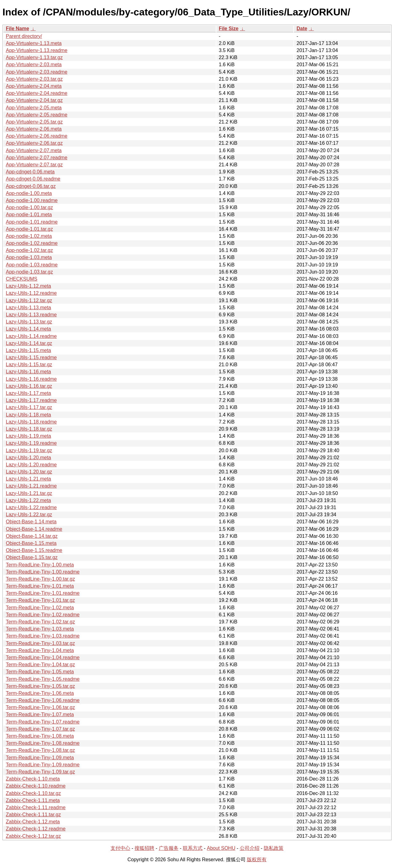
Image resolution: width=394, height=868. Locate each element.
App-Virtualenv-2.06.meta (34, 129)
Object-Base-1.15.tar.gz (32, 557)
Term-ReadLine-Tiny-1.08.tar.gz (40, 750)
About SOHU (221, 848)
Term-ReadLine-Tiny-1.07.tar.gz (40, 729)
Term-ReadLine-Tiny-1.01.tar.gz (40, 600)
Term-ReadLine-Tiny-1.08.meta (40, 736)
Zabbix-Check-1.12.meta (33, 822)
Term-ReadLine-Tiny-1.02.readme (43, 615)
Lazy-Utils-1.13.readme (31, 315)
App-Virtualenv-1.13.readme (37, 50)
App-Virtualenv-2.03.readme (37, 72)
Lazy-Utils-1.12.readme (31, 293)
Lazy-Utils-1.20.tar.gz (29, 472)
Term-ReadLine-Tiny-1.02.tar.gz (40, 622)
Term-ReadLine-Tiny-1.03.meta (40, 629)
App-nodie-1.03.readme (32, 265)
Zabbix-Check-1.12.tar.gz (33, 836)
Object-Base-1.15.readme (34, 550)
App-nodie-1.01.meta (29, 215)
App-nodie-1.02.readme (32, 243)
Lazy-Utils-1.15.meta (28, 350)
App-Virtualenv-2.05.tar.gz (34, 122)
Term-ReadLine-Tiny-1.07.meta (40, 714)
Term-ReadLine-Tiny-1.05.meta (40, 672)
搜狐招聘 (144, 848)
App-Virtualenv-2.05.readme (37, 115)
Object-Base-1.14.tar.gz (32, 536)
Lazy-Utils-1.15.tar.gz (29, 365)
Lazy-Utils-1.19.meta (28, 436)
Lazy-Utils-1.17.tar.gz (29, 407)
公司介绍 (250, 848)
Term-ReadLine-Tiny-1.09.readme (43, 765)
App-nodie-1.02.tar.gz (29, 250)
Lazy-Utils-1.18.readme (31, 422)
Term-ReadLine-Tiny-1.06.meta (40, 693)
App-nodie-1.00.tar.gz (29, 207)
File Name (18, 28)
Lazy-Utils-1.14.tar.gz (29, 343)
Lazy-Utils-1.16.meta (28, 372)
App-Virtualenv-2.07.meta (34, 150)
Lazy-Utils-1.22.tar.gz (29, 515)
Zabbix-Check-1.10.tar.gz (33, 793)
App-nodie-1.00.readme (32, 200)
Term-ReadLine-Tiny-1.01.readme (43, 593)
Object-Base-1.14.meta (31, 522)
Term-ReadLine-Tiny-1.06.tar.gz (40, 707)
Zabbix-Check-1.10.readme (36, 786)
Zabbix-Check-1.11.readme (36, 807)
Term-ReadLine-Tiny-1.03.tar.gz (40, 643)
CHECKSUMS (22, 279)
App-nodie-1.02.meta (29, 236)
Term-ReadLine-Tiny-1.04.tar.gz (40, 665)
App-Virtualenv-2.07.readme (37, 158)
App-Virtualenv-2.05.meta (34, 108)
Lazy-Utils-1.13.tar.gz (29, 322)
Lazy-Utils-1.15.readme (31, 357)
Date (302, 28)
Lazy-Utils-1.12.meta (28, 286)
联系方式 (193, 848)
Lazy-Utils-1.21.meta (28, 479)
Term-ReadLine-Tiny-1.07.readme (43, 722)
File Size (229, 28)
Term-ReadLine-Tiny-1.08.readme (43, 743)
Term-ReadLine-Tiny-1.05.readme (43, 679)
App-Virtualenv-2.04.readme (37, 93)
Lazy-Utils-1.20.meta (28, 458)
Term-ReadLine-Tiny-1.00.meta (40, 565)
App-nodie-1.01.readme (32, 222)
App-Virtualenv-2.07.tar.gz (34, 165)
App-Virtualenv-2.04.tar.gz (34, 100)
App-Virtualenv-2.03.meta (34, 65)
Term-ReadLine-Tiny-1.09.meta (40, 758)
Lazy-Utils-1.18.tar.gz (29, 429)
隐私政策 (274, 848)
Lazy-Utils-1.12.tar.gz (29, 300)
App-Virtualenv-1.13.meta (34, 43)
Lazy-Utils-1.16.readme (31, 379)
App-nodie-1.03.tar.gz (29, 272)
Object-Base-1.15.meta (31, 543)
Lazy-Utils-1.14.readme (31, 336)
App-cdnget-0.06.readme (33, 179)
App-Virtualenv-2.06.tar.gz (34, 143)
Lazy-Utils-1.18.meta (28, 415)
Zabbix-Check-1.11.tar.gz (33, 815)
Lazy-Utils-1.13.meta (28, 308)
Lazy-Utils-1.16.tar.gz (29, 386)
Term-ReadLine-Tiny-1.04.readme (43, 657)
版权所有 (257, 860)
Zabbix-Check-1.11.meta (33, 800)
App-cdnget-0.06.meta (30, 172)
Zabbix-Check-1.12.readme (36, 829)
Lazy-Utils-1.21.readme (31, 486)
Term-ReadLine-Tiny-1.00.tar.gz (40, 579)
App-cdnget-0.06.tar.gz (31, 186)
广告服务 (169, 848)
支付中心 (120, 848)
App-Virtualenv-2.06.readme (37, 136)
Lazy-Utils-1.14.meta (28, 329)
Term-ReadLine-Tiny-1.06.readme (43, 700)
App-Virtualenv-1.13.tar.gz (34, 57)
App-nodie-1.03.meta (29, 257)
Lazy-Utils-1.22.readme (31, 507)
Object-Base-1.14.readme (34, 529)
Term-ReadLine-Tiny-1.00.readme (43, 572)
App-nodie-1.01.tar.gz (29, 229)
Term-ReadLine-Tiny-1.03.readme (43, 636)
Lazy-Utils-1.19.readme (31, 443)
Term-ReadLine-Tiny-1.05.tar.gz (40, 686)
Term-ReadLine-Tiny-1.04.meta (40, 650)
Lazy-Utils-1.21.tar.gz (29, 493)
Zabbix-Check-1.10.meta (33, 779)
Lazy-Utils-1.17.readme (31, 400)
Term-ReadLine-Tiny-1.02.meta (40, 608)
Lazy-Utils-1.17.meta (28, 393)
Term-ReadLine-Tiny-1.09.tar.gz (40, 772)
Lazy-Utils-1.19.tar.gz (29, 450)
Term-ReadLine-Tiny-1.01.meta (40, 586)
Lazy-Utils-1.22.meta (28, 500)
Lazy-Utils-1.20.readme (31, 465)
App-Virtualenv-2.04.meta (34, 86)
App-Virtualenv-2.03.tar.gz (34, 79)
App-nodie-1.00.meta (29, 193)
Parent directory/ (24, 36)
